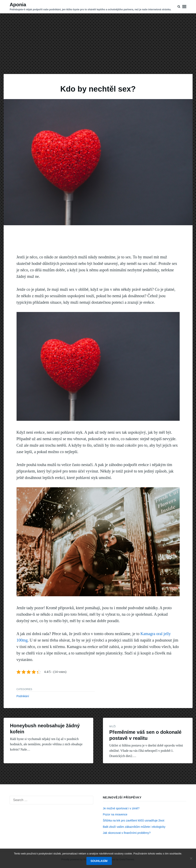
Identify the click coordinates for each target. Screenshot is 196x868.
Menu (184, 7)
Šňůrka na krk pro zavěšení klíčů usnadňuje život (134, 820)
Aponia (18, 5)
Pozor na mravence (115, 814)
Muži (113, 726)
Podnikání (23, 696)
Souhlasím (99, 861)
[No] (191, 858)
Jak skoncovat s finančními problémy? (127, 833)
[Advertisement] (98, 44)
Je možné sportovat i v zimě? (121, 808)
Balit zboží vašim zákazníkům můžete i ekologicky (134, 827)
